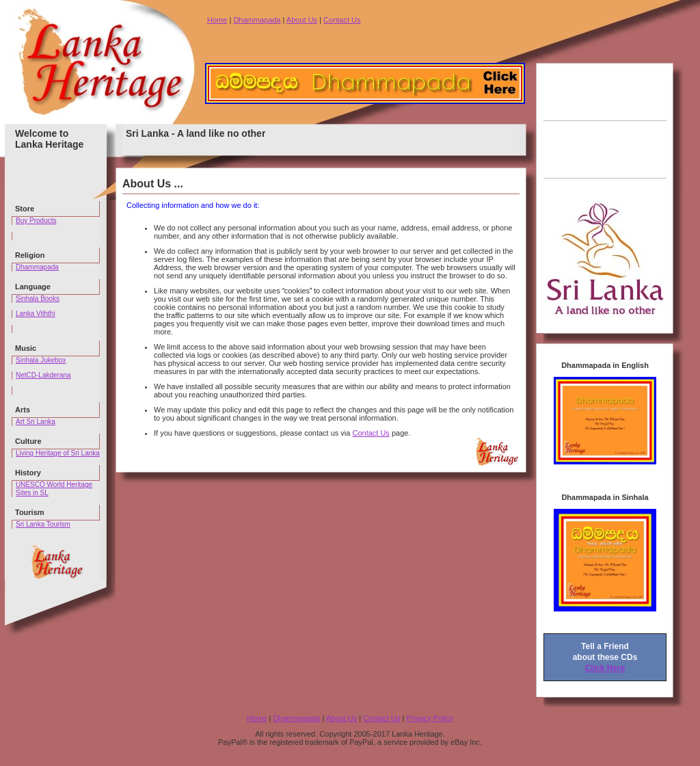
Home (217, 20)
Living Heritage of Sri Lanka (58, 453)
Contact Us (342, 20)
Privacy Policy (429, 718)
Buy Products (36, 221)
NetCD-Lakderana (43, 375)
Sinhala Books (38, 299)
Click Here (605, 668)
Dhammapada (257, 20)
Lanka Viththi (36, 314)
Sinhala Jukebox (41, 360)
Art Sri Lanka (36, 422)
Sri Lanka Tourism (43, 524)
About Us (302, 20)
